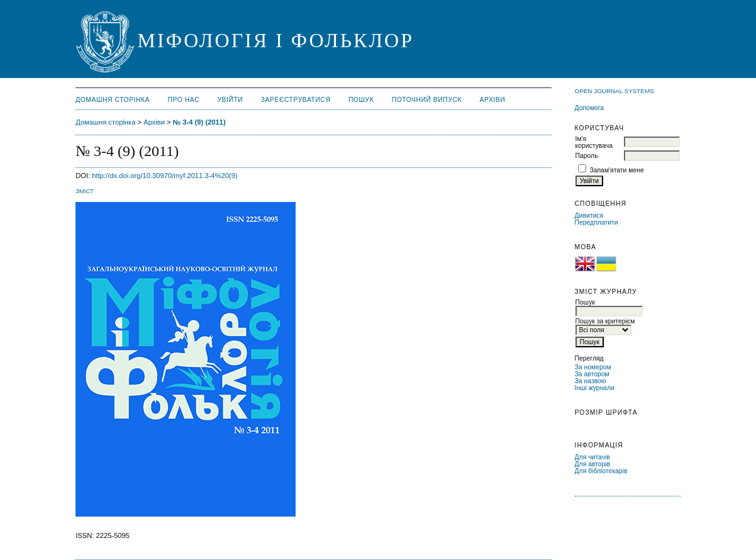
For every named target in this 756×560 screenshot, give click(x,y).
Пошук (361, 100)
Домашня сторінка (113, 100)
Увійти (230, 100)
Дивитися (589, 216)
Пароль (587, 156)
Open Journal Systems (614, 91)
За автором (592, 374)
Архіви (492, 100)
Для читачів (592, 457)
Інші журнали (595, 388)
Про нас (184, 100)
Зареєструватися (296, 100)
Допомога (590, 108)
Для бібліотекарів (601, 471)
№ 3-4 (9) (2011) (199, 122)
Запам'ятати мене (616, 170)
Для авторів (593, 464)
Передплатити (597, 222)
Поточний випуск (427, 100)
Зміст (85, 191)
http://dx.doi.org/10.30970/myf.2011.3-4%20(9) (164, 176)
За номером (593, 367)
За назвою (591, 381)
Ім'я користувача (594, 142)
